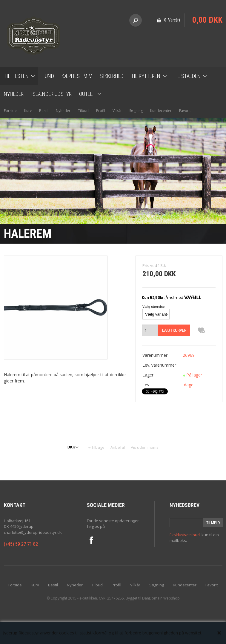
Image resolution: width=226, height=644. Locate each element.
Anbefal (118, 447)
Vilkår (117, 111)
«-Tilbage (96, 447)
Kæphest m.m (77, 76)
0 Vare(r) (172, 20)
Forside (10, 111)
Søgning (136, 111)
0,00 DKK (207, 20)
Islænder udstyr (51, 94)
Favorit (185, 111)
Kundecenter (161, 111)
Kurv (28, 111)
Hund (48, 76)
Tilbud (83, 111)
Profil (101, 111)
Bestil (44, 111)
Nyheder (14, 94)
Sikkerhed (112, 76)
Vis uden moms (145, 447)
